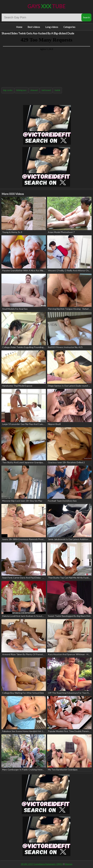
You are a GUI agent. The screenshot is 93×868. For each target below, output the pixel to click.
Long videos (52, 27)
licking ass (21, 90)
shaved (34, 90)
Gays (46, 6)
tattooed (46, 90)
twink (57, 90)
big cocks (8, 90)
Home (19, 27)
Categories (69, 27)
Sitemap (69, 864)
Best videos (34, 27)
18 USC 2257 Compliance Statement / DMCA (42, 864)
